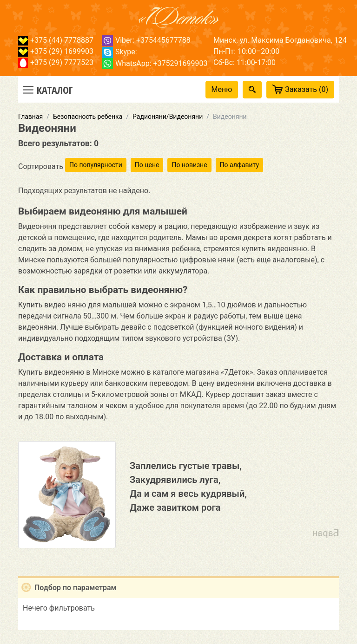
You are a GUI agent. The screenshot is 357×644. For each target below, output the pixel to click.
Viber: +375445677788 (146, 40)
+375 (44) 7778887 (56, 40)
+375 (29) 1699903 (56, 51)
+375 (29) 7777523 (56, 62)
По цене (147, 165)
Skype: (119, 52)
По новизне (189, 165)
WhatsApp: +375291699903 (155, 63)
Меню (222, 89)
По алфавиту (239, 165)
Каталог (55, 90)
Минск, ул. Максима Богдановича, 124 (280, 40)
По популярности (96, 165)
